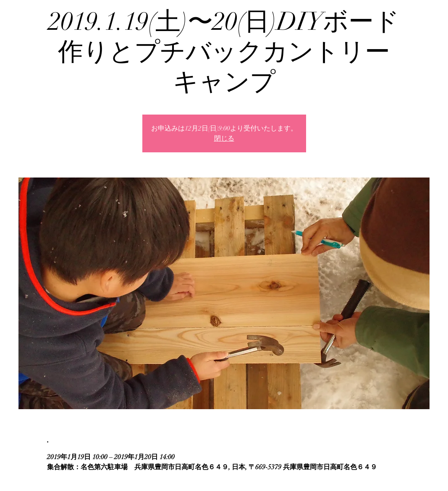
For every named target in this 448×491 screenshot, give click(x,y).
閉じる (224, 138)
